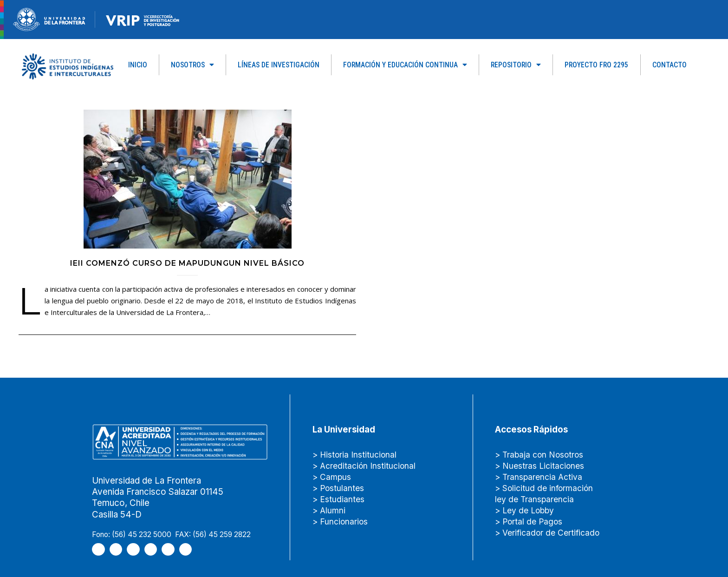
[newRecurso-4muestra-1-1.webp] (49, 20)
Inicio (138, 65)
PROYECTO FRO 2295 (596, 65)
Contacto (669, 65)
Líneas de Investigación (279, 65)
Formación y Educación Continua (405, 65)
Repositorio (516, 65)
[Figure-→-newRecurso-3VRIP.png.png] (95, 20)
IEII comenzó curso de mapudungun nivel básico (187, 263)
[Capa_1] (68, 66)
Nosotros (192, 65)
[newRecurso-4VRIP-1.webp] (143, 20)
